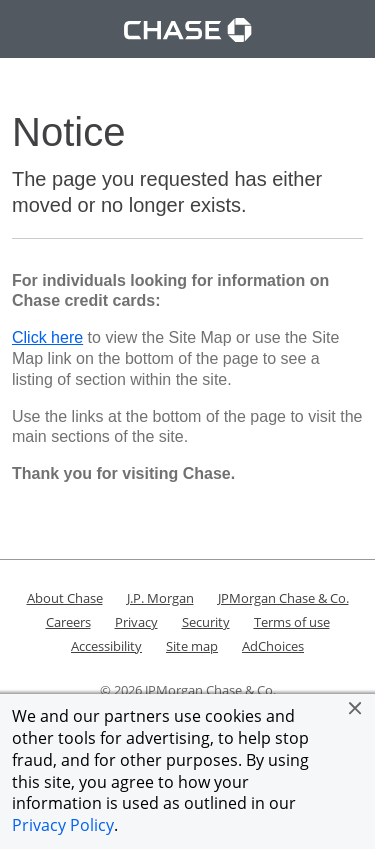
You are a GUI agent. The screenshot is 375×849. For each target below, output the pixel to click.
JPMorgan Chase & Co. (283, 598)
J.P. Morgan (160, 598)
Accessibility (106, 646)
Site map (192, 646)
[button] (355, 708)
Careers (68, 622)
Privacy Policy (63, 825)
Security (206, 622)
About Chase (65, 598)
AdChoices (273, 646)
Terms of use (292, 622)
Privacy (136, 622)
